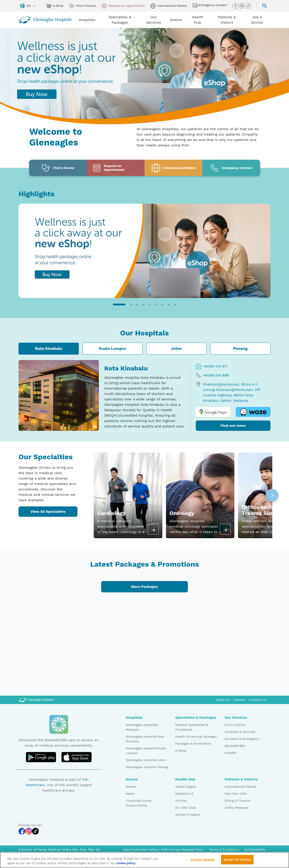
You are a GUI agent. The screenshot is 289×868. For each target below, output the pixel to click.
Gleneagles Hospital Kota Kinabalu (145, 739)
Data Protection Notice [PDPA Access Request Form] (141, 850)
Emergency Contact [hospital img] (210, 5)
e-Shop (181, 750)
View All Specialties (48, 511)
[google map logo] (213, 412)
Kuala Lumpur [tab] (113, 349)
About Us (223, 700)
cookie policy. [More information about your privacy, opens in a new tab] (126, 866)
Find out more (233, 426)
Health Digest (186, 787)
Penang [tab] (240, 349)
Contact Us (257, 700)
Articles (181, 801)
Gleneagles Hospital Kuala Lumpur (146, 751)
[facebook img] (235, 6)
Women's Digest (188, 815)
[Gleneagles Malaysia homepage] (45, 20)
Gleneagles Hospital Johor (146, 760)
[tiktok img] (248, 6)
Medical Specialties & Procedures (192, 727)
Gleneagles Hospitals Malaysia (142, 727)
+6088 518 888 (212, 375)
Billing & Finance (237, 801)
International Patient (240, 787)
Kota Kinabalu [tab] (49, 349)
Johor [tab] (176, 349)
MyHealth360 (235, 746)
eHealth (231, 753)
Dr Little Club (186, 808)
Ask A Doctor (257, 20)
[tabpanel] (144, 396)
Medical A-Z (184, 794)
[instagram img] (242, 6)
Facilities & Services (240, 732)
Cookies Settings (203, 862)
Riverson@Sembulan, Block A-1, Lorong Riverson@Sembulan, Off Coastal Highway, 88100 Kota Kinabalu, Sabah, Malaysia (228, 392)
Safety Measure (237, 808)
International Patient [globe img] (169, 6)
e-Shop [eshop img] (55, 6)
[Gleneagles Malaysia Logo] (36, 700)
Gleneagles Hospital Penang (147, 767)
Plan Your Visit (236, 794)
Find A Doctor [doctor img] (82, 6)
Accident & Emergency (242, 739)
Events (131, 787)
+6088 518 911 (212, 366)
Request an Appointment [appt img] (123, 6)
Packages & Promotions (193, 743)
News (130, 794)
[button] (119, 305)
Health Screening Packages (196, 736)
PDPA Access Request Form (182, 850)
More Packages (144, 587)
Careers (239, 700)
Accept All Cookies (237, 862)
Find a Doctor (235, 725)
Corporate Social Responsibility (139, 803)
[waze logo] (253, 412)
